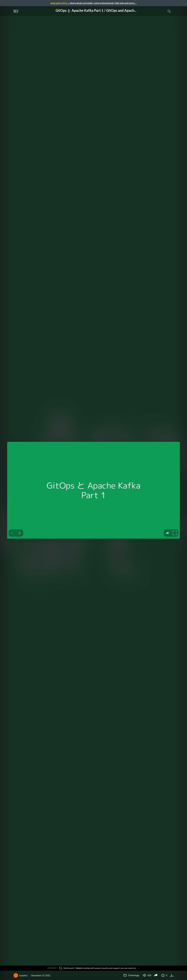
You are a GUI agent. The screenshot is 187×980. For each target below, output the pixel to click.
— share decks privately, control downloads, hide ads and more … (93, 3)
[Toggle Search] (169, 11)
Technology (131, 975)
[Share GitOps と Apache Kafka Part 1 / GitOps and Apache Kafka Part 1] (156, 975)
